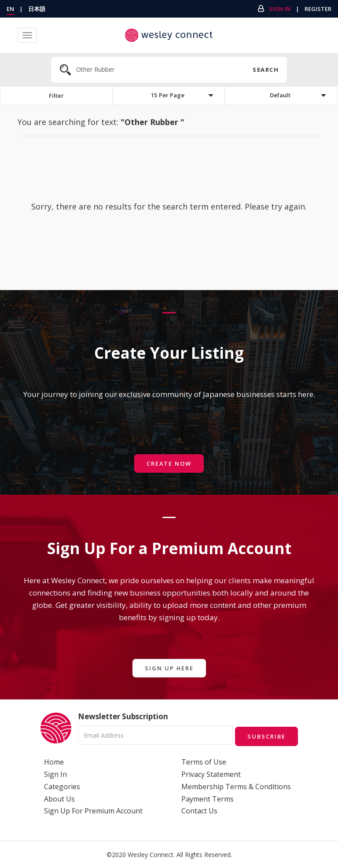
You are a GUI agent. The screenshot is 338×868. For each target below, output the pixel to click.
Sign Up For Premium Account (93, 810)
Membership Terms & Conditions (236, 786)
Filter (56, 96)
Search (265, 70)
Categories (62, 786)
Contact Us (199, 810)
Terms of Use (204, 761)
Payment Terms (208, 798)
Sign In (280, 9)
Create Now (169, 464)
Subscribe (265, 736)
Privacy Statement (211, 774)
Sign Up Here (169, 668)
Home (54, 761)
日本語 (37, 9)
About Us (59, 798)
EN (10, 9)
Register (318, 9)
